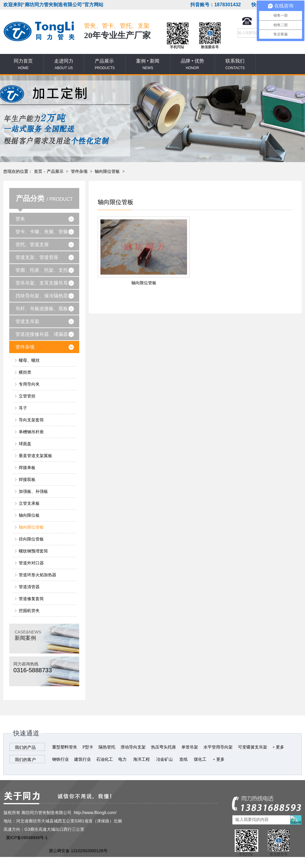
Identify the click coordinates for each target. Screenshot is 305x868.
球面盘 (25, 444)
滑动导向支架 (133, 747)
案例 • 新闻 (148, 65)
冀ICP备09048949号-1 (27, 838)
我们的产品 (25, 747)
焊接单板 (27, 468)
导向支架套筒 (31, 420)
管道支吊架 (27, 321)
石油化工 (105, 759)
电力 (122, 759)
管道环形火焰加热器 (38, 575)
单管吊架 (190, 747)
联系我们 (235, 65)
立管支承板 (29, 503)
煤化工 (200, 759)
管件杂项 (79, 171)
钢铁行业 (60, 759)
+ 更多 (278, 747)
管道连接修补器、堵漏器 (42, 334)
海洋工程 (141, 759)
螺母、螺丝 (29, 360)
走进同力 (64, 65)
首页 (38, 171)
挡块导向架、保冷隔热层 (42, 296)
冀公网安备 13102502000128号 (78, 851)
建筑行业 (83, 759)
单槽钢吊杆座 (31, 432)
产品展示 (105, 65)
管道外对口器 (31, 563)
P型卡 (88, 747)
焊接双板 (27, 480)
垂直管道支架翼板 (35, 456)
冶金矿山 (164, 759)
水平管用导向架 (218, 747)
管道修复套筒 (31, 599)
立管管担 (27, 396)
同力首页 (23, 65)
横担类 (25, 372)
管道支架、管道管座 (37, 257)
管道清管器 (29, 587)
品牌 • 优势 (192, 65)
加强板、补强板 (33, 492)
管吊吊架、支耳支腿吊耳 (42, 283)
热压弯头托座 (164, 747)
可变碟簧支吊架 (253, 747)
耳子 (23, 408)
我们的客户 (25, 760)
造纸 (183, 759)
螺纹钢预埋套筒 (33, 551)
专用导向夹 (29, 384)
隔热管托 (107, 747)
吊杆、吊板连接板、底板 (42, 309)
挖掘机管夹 (29, 611)
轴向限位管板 (107, 171)
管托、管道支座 (32, 244)
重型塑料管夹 (65, 747)
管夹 (20, 219)
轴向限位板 (29, 515)
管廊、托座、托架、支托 (42, 270)
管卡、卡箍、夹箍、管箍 (42, 232)
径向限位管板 (31, 539)
